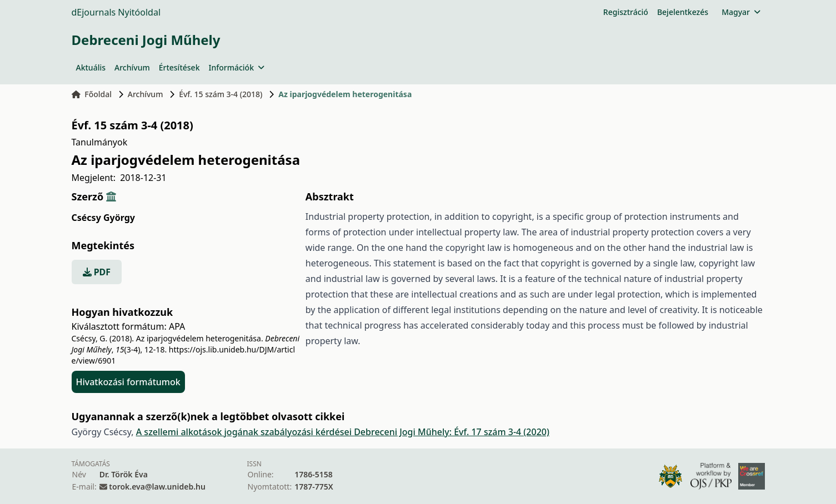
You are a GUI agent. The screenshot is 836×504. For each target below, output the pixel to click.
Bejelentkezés (683, 12)
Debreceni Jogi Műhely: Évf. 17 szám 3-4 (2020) (452, 432)
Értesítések (179, 67)
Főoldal (92, 94)
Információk (236, 67)
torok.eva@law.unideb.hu (157, 487)
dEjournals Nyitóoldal (116, 12)
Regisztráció (626, 12)
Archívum (132, 67)
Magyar (741, 12)
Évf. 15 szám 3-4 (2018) (221, 94)
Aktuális (91, 67)
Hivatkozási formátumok (128, 382)
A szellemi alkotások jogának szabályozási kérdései (245, 432)
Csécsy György (103, 218)
